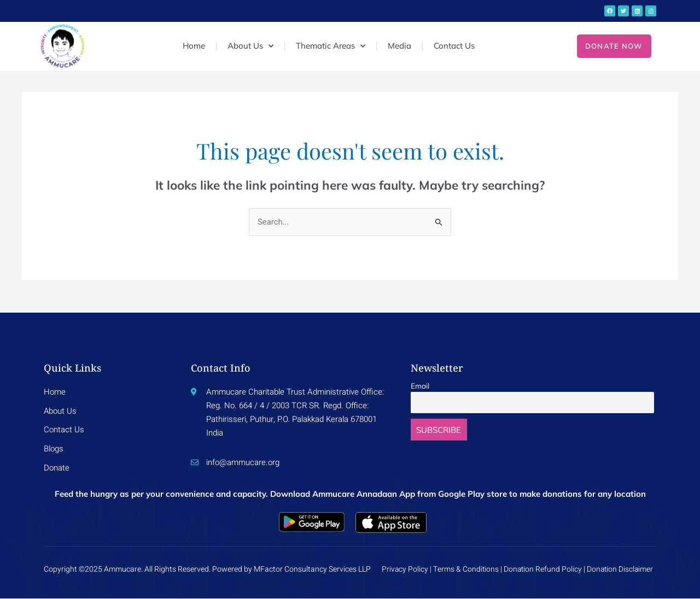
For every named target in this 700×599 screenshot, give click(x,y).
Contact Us (454, 46)
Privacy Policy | (404, 570)
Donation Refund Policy (541, 570)
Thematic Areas (331, 46)
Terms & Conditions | (465, 570)
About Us (250, 46)
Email (420, 386)
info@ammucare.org (243, 463)
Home (194, 46)
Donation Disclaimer (621, 570)
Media (399, 46)
